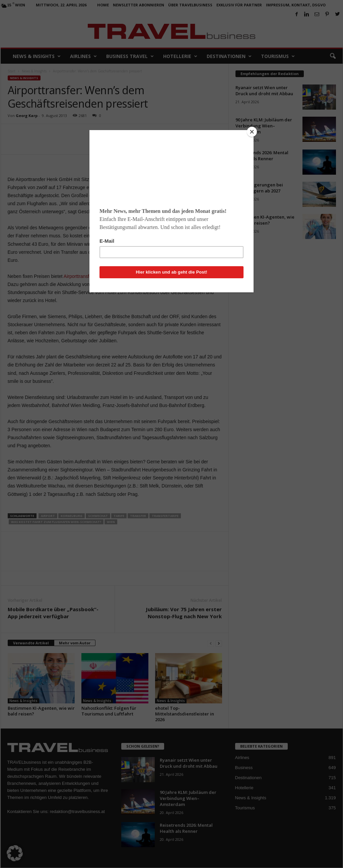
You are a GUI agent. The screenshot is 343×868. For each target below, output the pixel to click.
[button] (15, 853)
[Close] (252, 132)
